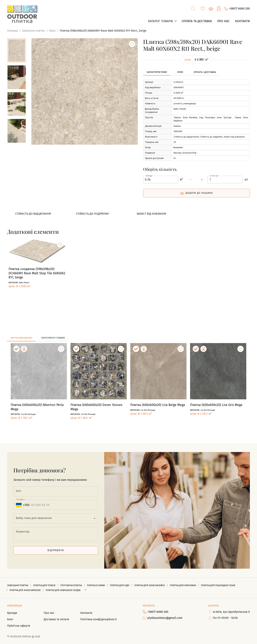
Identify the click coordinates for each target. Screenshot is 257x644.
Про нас (223, 21)
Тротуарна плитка (71, 585)
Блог (10, 619)
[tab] (157, 72)
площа (149, 176)
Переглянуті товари (53, 338)
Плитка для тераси (44, 585)
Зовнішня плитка (33, 31)
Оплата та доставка (197, 21)
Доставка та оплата (56, 619)
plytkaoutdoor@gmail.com (163, 618)
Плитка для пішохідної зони (218, 585)
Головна (12, 31)
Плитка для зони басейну (150, 585)
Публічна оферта (19, 626)
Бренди (12, 613)
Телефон (20, 500)
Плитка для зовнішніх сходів (63, 590)
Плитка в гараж (96, 585)
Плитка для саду (120, 585)
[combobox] (56, 518)
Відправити (56, 550)
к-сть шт (214, 176)
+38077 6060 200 (237, 9)
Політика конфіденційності (99, 619)
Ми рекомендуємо (22, 338)
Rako (52, 31)
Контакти (242, 21)
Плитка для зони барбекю (25, 590)
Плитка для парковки (183, 585)
